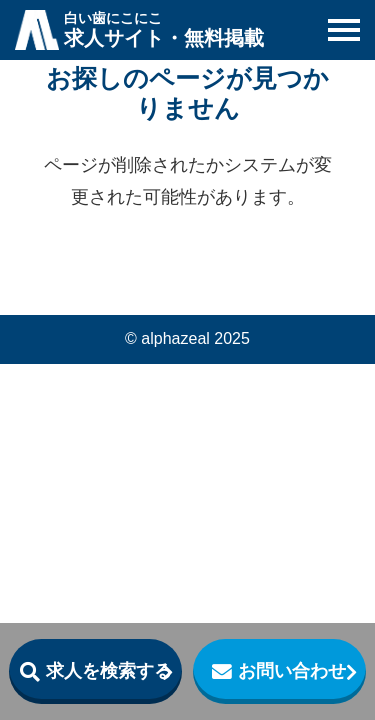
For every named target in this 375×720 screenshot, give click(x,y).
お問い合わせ (292, 671)
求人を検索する (109, 671)
